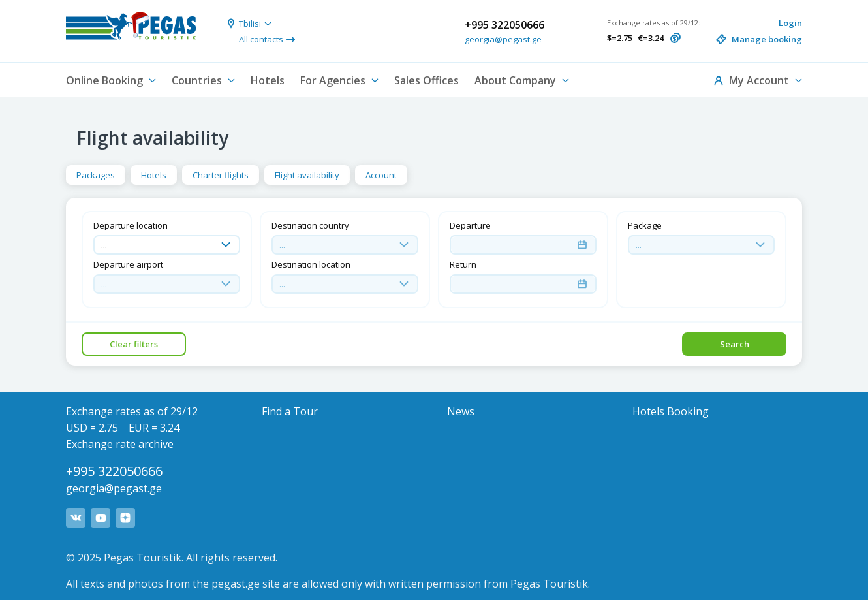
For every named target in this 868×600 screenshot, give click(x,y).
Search (735, 344)
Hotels (268, 80)
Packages (96, 175)
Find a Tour (290, 411)
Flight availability (307, 175)
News (461, 411)
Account (381, 175)
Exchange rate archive (120, 444)
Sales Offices (426, 80)
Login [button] (790, 23)
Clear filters (134, 344)
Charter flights (221, 175)
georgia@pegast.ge (503, 39)
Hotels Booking (671, 411)
